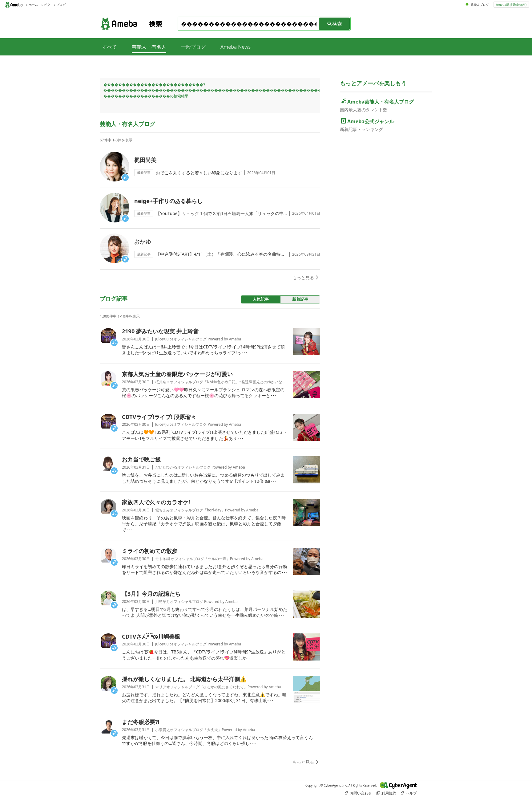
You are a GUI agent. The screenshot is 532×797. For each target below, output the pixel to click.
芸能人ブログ (480, 5)
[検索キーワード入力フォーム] (249, 24)
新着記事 (300, 299)
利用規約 (386, 793)
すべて (110, 47)
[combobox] (249, 24)
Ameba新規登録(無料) (511, 5)
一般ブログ (193, 47)
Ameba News (236, 47)
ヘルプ (409, 793)
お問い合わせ (358, 793)
